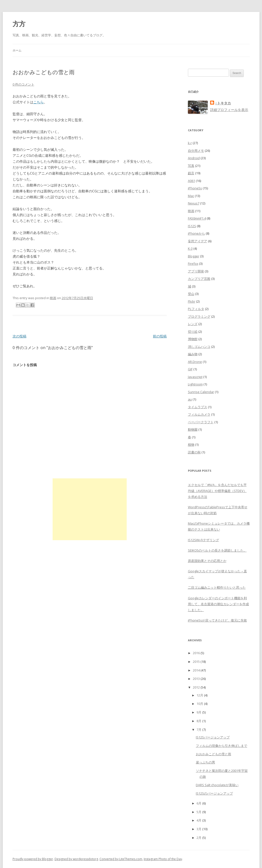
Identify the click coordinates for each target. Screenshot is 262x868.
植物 (191, 445)
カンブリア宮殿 (199, 279)
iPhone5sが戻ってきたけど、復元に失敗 (217, 620)
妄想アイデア (198, 241)
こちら (39, 102)
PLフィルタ (196, 309)
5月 (199, 812)
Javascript (195, 377)
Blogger (194, 256)
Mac (191, 196)
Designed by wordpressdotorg (76, 859)
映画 (53, 298)
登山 (191, 294)
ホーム (17, 50)
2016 (196, 653)
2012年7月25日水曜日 (77, 298)
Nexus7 (194, 203)
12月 (200, 695)
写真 (191, 166)
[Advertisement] (90, 509)
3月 (199, 829)
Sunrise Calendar (201, 392)
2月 (199, 838)
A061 (191, 181)
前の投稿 (160, 336)
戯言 (191, 173)
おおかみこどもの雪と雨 (213, 754)
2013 (196, 679)
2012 (196, 687)
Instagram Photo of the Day (163, 859)
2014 (196, 670)
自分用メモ (196, 151)
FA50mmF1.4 (197, 218)
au (190, 399)
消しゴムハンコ (199, 347)
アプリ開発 (196, 271)
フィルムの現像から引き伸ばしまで (222, 746)
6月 (199, 803)
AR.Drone (195, 362)
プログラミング (199, 316)
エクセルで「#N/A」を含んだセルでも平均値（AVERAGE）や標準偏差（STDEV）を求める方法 (217, 491)
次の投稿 (20, 336)
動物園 (193, 429)
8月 (199, 721)
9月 (199, 712)
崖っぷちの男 (205, 762)
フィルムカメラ (199, 414)
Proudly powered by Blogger (33, 859)
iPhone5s (195, 188)
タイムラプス (198, 407)
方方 (19, 24)
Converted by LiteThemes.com (121, 859)
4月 (199, 820)
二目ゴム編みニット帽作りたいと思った (217, 587)
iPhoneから (196, 233)
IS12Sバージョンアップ (213, 737)
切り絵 (193, 332)
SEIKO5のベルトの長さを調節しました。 (217, 550)
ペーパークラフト (201, 422)
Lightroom (195, 384)
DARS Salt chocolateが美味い (217, 785)
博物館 (193, 339)
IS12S (192, 226)
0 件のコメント (23, 84)
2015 (196, 662)
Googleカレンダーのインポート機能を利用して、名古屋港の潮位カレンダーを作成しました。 (218, 604)
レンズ (193, 324)
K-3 (190, 248)
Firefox (193, 264)
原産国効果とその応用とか (207, 561)
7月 (199, 730)
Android (194, 158)
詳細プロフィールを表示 (229, 110)
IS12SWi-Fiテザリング (203, 540)
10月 (200, 704)
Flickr (192, 301)
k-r (190, 143)
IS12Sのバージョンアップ (214, 793)
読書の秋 (194, 452)
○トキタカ (223, 103)
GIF (190, 369)
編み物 (193, 354)
